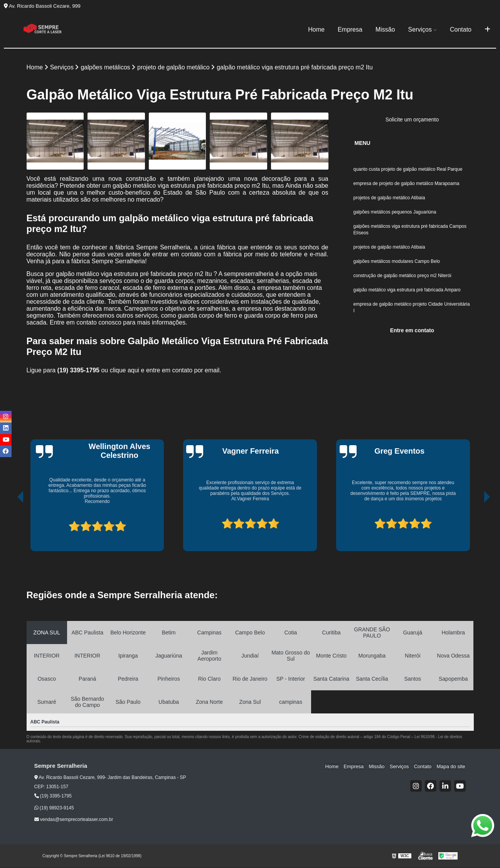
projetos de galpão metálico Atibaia (389, 199)
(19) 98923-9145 (54, 808)
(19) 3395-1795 (79, 371)
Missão (385, 29)
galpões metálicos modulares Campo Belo (397, 264)
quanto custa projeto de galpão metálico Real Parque (408, 170)
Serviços (420, 29)
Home (316, 29)
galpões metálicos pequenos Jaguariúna (395, 214)
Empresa (350, 29)
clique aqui (125, 371)
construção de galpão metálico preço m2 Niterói (402, 279)
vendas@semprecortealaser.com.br (74, 820)
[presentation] (10, 526)
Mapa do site (451, 766)
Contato (461, 29)
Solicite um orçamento (412, 120)
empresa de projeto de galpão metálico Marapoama (407, 184)
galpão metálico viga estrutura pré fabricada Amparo (408, 294)
